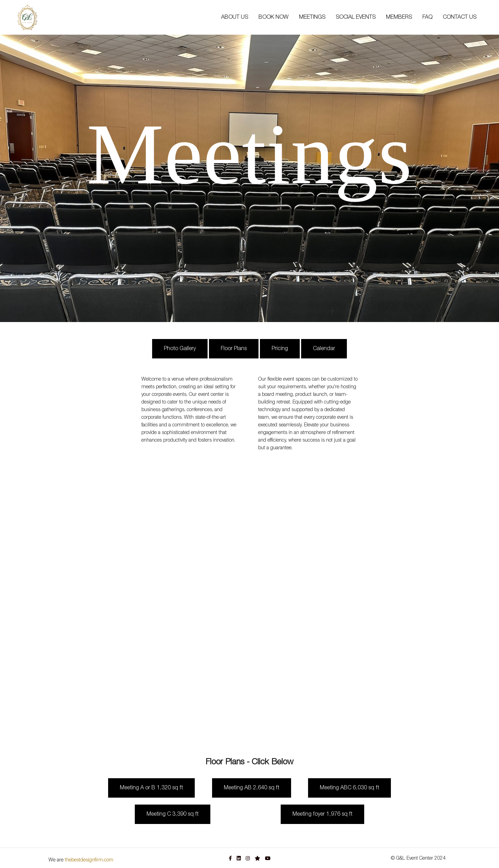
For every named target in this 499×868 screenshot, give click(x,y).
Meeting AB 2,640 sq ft (252, 788)
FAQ (427, 17)
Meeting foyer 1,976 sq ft (322, 814)
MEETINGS (312, 17)
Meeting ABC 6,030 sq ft (349, 788)
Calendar (324, 349)
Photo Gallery (180, 349)
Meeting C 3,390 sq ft (173, 814)
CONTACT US (460, 17)
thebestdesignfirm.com (89, 860)
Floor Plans (234, 349)
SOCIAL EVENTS (356, 17)
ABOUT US (235, 17)
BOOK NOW (274, 17)
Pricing (280, 349)
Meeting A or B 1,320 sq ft (151, 788)
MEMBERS (399, 17)
